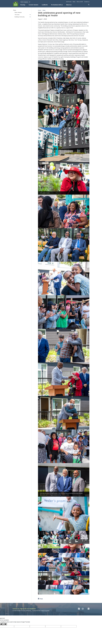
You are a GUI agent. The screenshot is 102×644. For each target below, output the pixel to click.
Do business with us (57, 5)
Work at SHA (80, 2)
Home (39, 10)
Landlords (45, 5)
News (74, 2)
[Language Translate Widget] (25, 2)
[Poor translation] (5, 624)
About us (69, 5)
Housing (23, 5)
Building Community (20, 17)
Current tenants (33, 5)
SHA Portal (69, 2)
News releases (18, 12)
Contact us (87, 2)
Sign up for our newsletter (28, 609)
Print (41, 599)
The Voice (17, 15)
